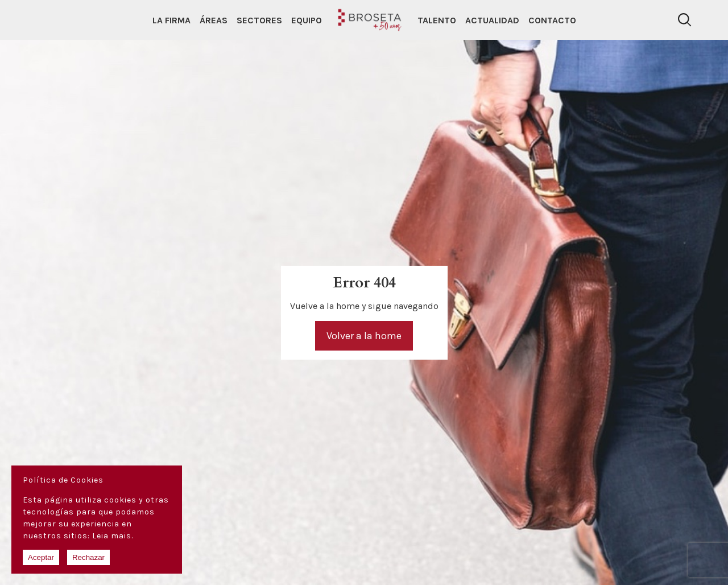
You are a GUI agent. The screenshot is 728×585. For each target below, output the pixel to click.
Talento (437, 20)
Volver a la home (364, 336)
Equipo (307, 20)
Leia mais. (113, 536)
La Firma (171, 20)
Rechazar (88, 557)
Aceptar (41, 557)
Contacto (552, 20)
